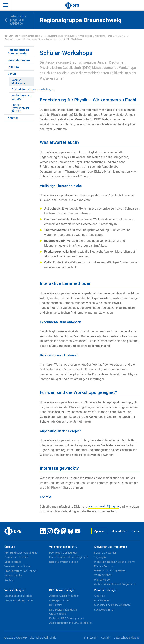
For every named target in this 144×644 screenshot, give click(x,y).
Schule (58, 39)
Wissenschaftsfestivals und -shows (115, 562)
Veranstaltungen (19, 60)
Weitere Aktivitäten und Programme (115, 584)
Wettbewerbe (102, 580)
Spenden (100, 531)
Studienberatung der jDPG (21, 97)
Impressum (91, 638)
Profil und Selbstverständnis (21, 553)
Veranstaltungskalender (18, 596)
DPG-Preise (56, 605)
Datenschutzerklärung (127, 638)
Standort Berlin (13, 576)
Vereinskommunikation (18, 566)
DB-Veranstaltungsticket (19, 600)
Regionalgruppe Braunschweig (37, 39)
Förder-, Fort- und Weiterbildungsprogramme (110, 568)
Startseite (12, 36)
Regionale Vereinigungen (64, 562)
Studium (13, 67)
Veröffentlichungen (106, 590)
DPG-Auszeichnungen (62, 590)
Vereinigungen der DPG (32, 36)
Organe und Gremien (16, 557)
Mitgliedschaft (120, 531)
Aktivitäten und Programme (111, 547)
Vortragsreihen (103, 575)
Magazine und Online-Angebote (112, 605)
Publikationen (102, 600)
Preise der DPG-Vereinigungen (67, 618)
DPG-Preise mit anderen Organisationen (63, 612)
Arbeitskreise (86, 36)
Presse (136, 531)
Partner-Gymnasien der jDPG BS (20, 108)
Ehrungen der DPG (60, 600)
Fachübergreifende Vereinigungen (61, 36)
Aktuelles (99, 596)
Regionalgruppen (13, 39)
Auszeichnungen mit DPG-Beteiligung (71, 623)
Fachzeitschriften (104, 610)
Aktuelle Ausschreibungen (64, 596)
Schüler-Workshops (18, 82)
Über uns (10, 547)
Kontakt (13, 118)
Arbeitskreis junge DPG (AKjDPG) (111, 36)
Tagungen (100, 557)
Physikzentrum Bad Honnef (20, 571)
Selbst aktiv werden (105, 553)
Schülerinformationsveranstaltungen (23, 89)
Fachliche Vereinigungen (63, 553)
